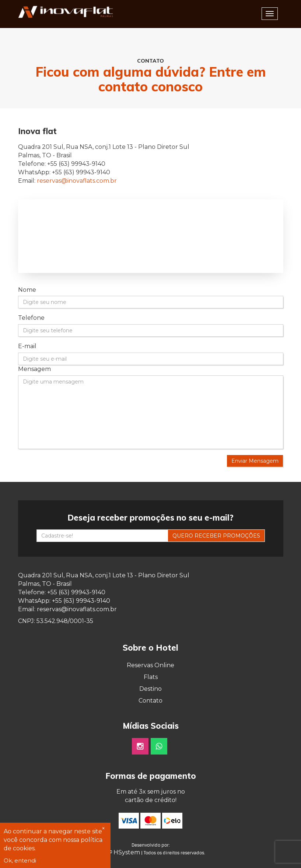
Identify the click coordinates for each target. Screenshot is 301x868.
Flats (151, 677)
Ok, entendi (20, 860)
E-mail (27, 346)
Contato (150, 701)
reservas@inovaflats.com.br (77, 181)
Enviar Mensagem (255, 461)
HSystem (127, 852)
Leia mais (50, 848)
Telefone (31, 318)
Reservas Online (150, 665)
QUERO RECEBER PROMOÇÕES (216, 536)
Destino (150, 689)
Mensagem (34, 369)
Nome (27, 290)
